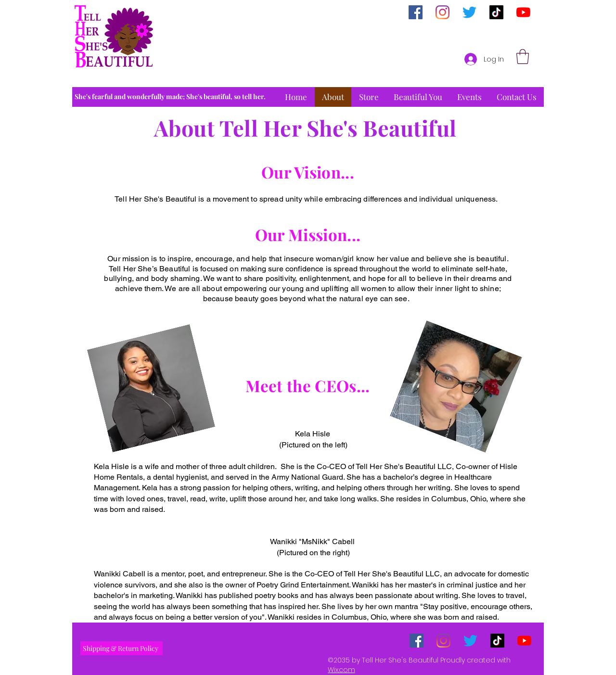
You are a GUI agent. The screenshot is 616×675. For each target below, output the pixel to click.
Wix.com (341, 670)
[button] (523, 57)
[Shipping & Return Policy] (122, 648)
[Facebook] (416, 12)
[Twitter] (469, 12)
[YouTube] (523, 12)
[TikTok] (496, 12)
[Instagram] (443, 12)
